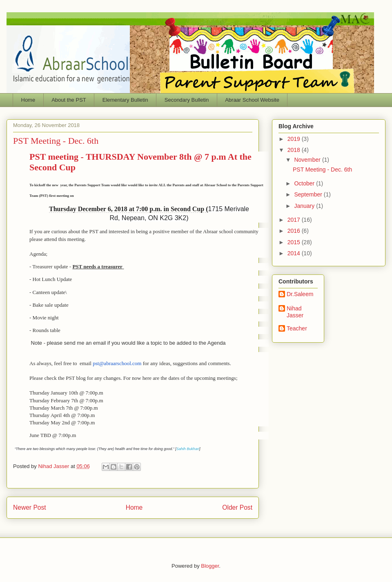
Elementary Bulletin (125, 100)
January (305, 206)
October (305, 183)
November (308, 160)
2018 (295, 150)
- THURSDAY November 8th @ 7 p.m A (132, 157)
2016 (295, 231)
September (309, 194)
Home (28, 100)
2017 (295, 220)
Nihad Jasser (54, 466)
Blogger (210, 566)
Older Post (237, 507)
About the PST (69, 100)
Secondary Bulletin (187, 100)
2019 (295, 139)
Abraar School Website (252, 100)
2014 (295, 253)
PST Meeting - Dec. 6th (322, 169)
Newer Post (30, 507)
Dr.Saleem (300, 294)
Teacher (297, 328)
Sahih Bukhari (188, 449)
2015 (295, 242)
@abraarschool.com (117, 363)
